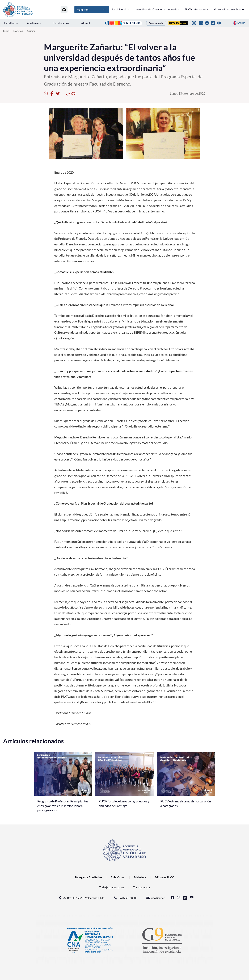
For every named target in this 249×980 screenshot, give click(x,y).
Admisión (92, 10)
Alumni (86, 23)
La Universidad (121, 9)
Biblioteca (140, 877)
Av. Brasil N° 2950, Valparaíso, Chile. (81, 898)
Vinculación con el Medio (229, 9)
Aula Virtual (118, 877)
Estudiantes (11, 23)
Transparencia (156, 23)
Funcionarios (61, 23)
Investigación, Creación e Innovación (157, 9)
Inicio (6, 31)
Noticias (18, 31)
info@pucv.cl (156, 898)
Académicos (34, 23)
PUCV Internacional (197, 9)
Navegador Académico (88, 877)
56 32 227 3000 (125, 898)
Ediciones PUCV (164, 877)
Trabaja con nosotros (112, 887)
